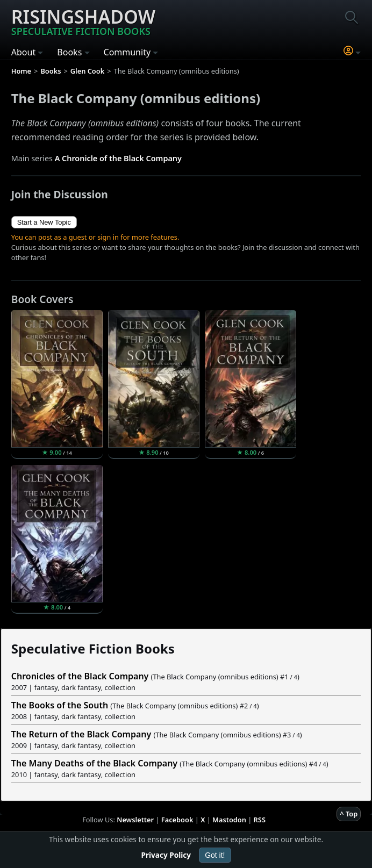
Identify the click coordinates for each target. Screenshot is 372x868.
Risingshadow (83, 21)
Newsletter (135, 820)
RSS (260, 820)
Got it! (215, 855)
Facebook (177, 820)
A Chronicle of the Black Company (118, 158)
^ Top (349, 814)
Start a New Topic (44, 222)
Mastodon (229, 820)
